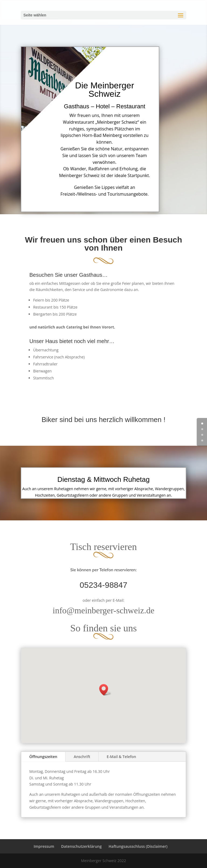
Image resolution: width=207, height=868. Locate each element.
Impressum (44, 846)
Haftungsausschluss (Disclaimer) (138, 846)
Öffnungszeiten (43, 757)
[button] (105, 690)
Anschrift (82, 757)
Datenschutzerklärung (81, 846)
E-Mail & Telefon (121, 757)
